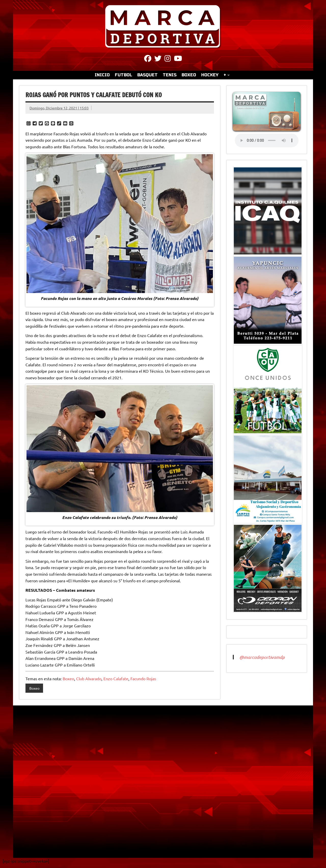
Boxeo (68, 678)
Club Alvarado (89, 678)
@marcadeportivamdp (262, 657)
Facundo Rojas (143, 678)
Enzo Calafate (116, 678)
